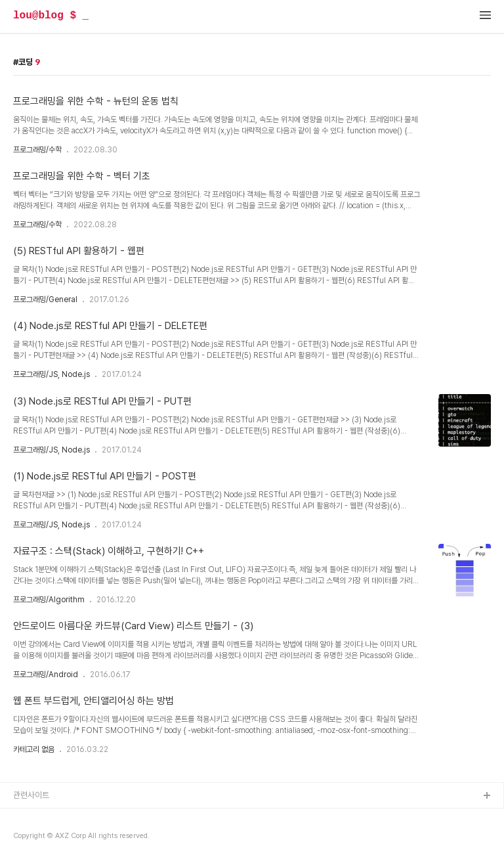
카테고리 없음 (34, 749)
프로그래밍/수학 (37, 150)
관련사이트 (31, 795)
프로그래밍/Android (46, 675)
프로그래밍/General (45, 299)
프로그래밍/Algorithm (49, 600)
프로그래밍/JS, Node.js (52, 374)
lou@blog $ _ (51, 16)
